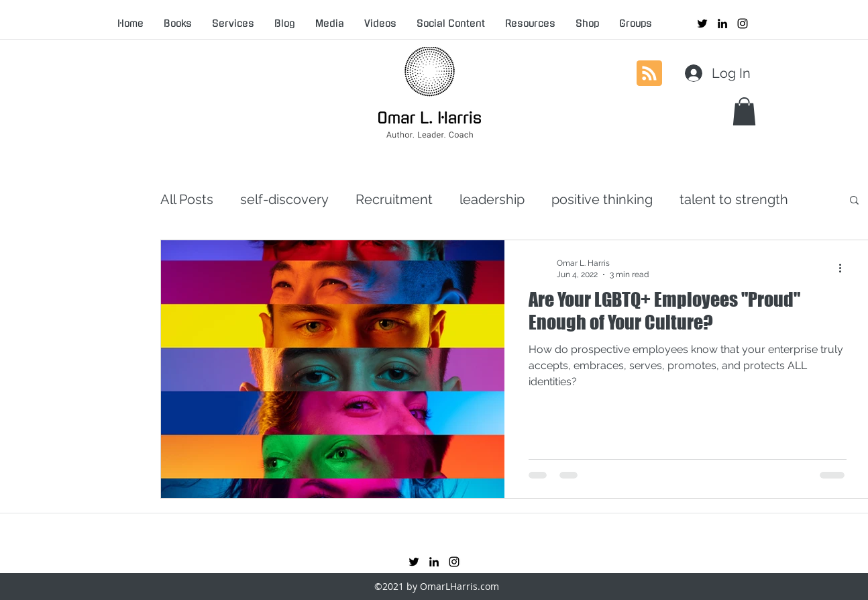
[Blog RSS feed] (649, 74)
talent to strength (734, 199)
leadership (492, 199)
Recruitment (394, 199)
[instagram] (743, 23)
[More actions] (845, 268)
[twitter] (702, 23)
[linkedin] (722, 23)
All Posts (187, 199)
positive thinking (602, 199)
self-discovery (284, 199)
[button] (744, 111)
